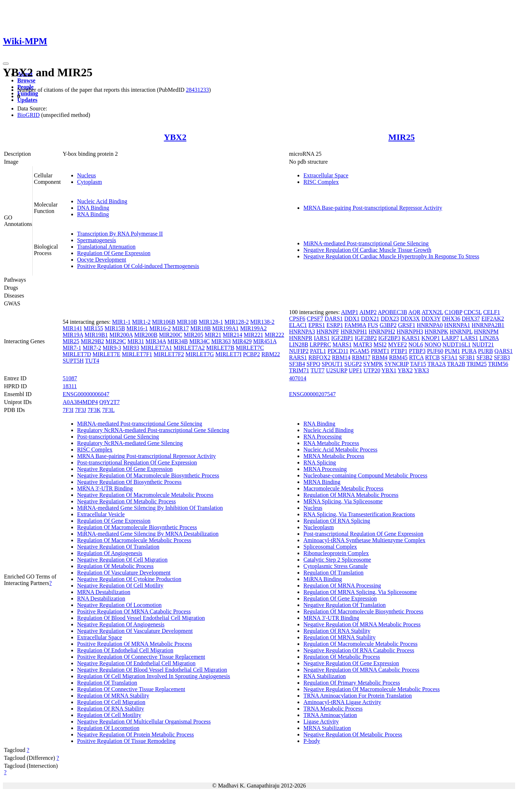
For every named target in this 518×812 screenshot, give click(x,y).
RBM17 (361, 357)
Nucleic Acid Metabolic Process (340, 450)
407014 (297, 378)
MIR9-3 (112, 348)
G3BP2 (388, 325)
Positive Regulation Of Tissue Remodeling (126, 741)
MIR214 (232, 335)
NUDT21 (483, 344)
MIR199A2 (254, 328)
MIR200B (146, 335)
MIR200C (171, 335)
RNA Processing (322, 437)
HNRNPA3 (302, 332)
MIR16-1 (137, 328)
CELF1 (492, 312)
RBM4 (380, 357)
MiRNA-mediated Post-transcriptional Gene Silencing (366, 243)
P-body (312, 741)
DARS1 (334, 319)
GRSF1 (406, 325)
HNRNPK (436, 332)
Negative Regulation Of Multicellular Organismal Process (144, 722)
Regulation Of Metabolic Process (115, 566)
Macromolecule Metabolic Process (343, 488)
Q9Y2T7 (110, 402)
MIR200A (121, 335)
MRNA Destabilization (104, 592)
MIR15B (115, 328)
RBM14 (341, 357)
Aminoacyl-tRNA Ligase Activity (342, 702)
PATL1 (318, 351)
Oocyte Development (101, 260)
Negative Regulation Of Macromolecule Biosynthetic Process (148, 475)
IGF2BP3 (389, 338)
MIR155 (93, 328)
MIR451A (265, 341)
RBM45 (398, 357)
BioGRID (28, 115)
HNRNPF (328, 332)
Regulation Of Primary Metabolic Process (351, 683)
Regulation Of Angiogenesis (110, 553)
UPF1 (355, 370)
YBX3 (422, 370)
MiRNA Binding (322, 579)
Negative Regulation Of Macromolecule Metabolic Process (145, 495)
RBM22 (271, 354)
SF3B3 (502, 357)
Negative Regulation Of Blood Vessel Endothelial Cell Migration (152, 670)
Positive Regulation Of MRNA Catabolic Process (134, 611)
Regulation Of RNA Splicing (337, 521)
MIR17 (181, 328)
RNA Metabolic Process (331, 443)
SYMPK (373, 364)
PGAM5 (360, 351)
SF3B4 (297, 364)
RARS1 (298, 357)
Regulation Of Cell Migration (111, 702)
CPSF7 (315, 319)
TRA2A (437, 364)
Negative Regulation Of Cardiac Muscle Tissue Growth (367, 250)
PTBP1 (399, 351)
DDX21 (370, 319)
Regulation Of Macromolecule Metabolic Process (134, 540)
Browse (26, 80)
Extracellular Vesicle (101, 514)
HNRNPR (301, 338)
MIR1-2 (141, 322)
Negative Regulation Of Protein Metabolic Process (135, 734)
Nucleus (86, 175)
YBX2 (175, 137)
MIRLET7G (200, 354)
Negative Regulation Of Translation (118, 547)
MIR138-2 (263, 322)
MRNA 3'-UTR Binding (105, 488)
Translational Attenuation (106, 247)
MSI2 (380, 344)
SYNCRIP (397, 364)
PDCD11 (338, 351)
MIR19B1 (96, 335)
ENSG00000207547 (312, 394)
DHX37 (471, 319)
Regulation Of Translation (107, 683)
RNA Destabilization (101, 598)
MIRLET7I (229, 354)
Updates (27, 100)
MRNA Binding (322, 482)
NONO (433, 344)
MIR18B (201, 328)
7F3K (94, 410)
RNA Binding (93, 214)
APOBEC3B (392, 312)
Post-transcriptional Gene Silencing (118, 437)
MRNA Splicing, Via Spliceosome (343, 501)
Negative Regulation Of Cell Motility (120, 586)
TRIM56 (498, 364)
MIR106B (164, 322)
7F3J (80, 410)
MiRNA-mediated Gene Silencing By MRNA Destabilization (148, 534)
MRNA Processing (325, 469)
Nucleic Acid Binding (102, 201)
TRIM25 (477, 364)
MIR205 (194, 335)
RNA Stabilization (324, 676)
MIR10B (187, 322)
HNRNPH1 (354, 332)
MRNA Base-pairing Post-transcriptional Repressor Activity (373, 208)
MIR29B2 (92, 341)
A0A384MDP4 (80, 402)
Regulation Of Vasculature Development (124, 573)
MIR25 (402, 137)
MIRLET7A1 (156, 348)
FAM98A (355, 325)
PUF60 (435, 351)
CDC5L (473, 312)
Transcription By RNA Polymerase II (120, 234)
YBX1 (389, 370)
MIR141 (72, 328)
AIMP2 (368, 312)
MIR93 (131, 348)
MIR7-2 (92, 348)
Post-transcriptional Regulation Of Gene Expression (137, 462)
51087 (70, 378)
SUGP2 (353, 364)
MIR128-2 (237, 322)
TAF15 (418, 364)
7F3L (108, 410)
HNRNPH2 (382, 332)
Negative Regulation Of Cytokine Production (129, 579)
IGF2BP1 (342, 338)
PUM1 (452, 351)
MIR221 (253, 335)
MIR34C (199, 341)
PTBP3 (417, 351)
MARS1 (342, 344)
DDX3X (410, 319)
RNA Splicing (319, 462)
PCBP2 (252, 354)
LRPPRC (321, 344)
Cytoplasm (89, 182)
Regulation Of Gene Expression (114, 253)
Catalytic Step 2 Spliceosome (337, 560)
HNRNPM (486, 332)
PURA (469, 351)
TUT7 (317, 370)
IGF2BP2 (366, 338)
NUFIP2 (299, 351)
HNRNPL (461, 332)
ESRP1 (335, 325)
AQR (414, 312)
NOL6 (416, 344)
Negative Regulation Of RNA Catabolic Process (359, 650)
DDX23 (390, 319)
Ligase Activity (321, 722)
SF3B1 (467, 357)
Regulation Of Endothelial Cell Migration (125, 650)
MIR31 (136, 341)
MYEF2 (397, 344)
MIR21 (213, 335)
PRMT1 (380, 351)
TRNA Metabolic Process (333, 709)
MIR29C (116, 341)
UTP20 (372, 370)
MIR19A (73, 335)
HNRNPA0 (430, 325)
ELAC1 (298, 325)
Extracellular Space (326, 175)
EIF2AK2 (493, 319)
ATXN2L (432, 312)
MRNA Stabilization (327, 728)
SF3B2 (484, 357)
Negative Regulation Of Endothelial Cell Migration (136, 663)
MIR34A (156, 341)
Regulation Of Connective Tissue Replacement (131, 689)
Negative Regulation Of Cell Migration (122, 560)
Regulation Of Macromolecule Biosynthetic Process (137, 527)
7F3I (68, 410)
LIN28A (489, 338)
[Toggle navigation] (6, 64)
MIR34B (178, 341)
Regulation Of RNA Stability (110, 709)
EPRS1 (317, 325)
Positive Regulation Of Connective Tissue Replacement (141, 657)
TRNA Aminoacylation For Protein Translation (357, 696)
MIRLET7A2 (189, 348)
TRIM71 (299, 370)
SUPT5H (73, 361)
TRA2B (456, 364)
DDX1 (352, 319)
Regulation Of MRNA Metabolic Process (351, 495)
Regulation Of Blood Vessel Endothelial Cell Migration (141, 618)
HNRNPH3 (410, 332)
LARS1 (469, 338)
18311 (70, 386)
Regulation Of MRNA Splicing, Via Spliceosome (360, 592)
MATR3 (363, 344)
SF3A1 (449, 357)
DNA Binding (93, 208)
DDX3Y (431, 319)
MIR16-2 (160, 328)
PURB (486, 351)
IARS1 (322, 338)
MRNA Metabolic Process (334, 456)
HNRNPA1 (457, 325)
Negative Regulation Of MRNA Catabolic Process (361, 670)
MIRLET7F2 (169, 354)
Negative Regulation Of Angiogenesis (121, 624)
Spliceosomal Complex (330, 547)
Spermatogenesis (96, 240)
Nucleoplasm (318, 527)
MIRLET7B (220, 348)
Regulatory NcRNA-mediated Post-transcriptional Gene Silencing (153, 430)
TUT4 (92, 361)
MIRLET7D (77, 354)
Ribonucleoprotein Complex (336, 553)
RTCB (433, 357)
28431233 (197, 90)
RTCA (416, 357)
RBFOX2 (319, 357)
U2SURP (337, 370)
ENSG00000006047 (86, 394)
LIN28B (298, 344)
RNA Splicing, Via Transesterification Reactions (359, 514)
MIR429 (242, 341)
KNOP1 (431, 338)
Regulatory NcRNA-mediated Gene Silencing (130, 443)
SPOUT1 (332, 364)
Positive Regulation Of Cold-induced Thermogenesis (138, 266)
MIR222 (274, 335)
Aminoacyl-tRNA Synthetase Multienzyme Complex (364, 540)
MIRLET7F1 (137, 354)
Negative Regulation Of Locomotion (119, 605)
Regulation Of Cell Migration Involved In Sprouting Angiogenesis (153, 676)
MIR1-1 (121, 322)
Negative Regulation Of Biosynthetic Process (129, 482)
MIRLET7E (106, 354)
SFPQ (313, 364)
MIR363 (221, 341)
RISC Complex (321, 182)
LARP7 (450, 338)
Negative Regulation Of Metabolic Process (126, 501)
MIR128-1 (211, 322)
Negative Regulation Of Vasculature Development (135, 631)
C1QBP (453, 312)
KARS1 (411, 338)
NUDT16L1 (456, 344)
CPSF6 (297, 319)
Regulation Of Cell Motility (109, 715)
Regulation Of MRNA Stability (113, 696)
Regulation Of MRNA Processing (342, 586)
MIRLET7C (250, 348)
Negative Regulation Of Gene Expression (125, 469)
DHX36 (451, 319)
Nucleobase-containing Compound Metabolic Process (365, 475)
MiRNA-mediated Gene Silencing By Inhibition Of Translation (150, 508)
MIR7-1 (72, 348)
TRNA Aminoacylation (330, 715)
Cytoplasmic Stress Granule (335, 566)
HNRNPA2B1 (488, 325)
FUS (373, 325)
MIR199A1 (226, 328)
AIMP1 (350, 312)
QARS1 (504, 351)
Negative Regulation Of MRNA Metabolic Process (362, 624)
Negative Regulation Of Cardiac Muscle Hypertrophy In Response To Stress (391, 256)
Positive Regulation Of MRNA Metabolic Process (135, 644)
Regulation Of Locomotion (108, 728)
